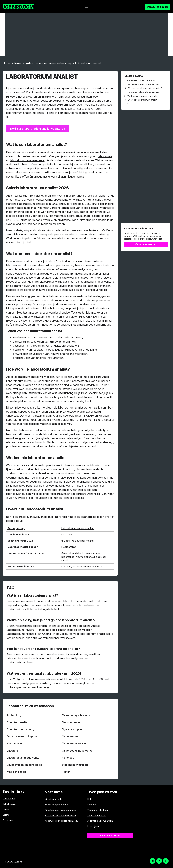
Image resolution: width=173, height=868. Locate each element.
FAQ (129, 104)
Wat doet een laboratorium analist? (145, 88)
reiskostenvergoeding (25, 234)
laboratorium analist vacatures (95, 482)
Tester (66, 772)
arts (42, 313)
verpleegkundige (59, 313)
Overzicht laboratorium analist (142, 100)
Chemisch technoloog (20, 729)
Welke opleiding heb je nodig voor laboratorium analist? (51, 620)
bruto (96, 204)
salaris (52, 196)
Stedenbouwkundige (75, 765)
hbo (70, 534)
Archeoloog (14, 715)
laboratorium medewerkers (27, 160)
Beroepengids (22, 63)
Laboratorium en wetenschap (53, 63)
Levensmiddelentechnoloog (24, 765)
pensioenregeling (65, 234)
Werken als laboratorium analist (143, 96)
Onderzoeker (70, 736)
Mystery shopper (72, 729)
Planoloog (68, 758)
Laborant (66, 567)
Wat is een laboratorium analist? (32, 595)
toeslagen (59, 224)
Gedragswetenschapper (22, 736)
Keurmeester (15, 743)
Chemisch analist (17, 722)
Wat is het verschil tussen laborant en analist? (43, 649)
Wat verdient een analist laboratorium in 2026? (44, 673)
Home (7, 63)
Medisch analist (16, 772)
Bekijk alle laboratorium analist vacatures (37, 129)
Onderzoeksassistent (75, 743)
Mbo (64, 534)
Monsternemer (71, 722)
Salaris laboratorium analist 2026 (143, 84)
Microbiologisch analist (76, 715)
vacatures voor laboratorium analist (82, 634)
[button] (86, 7)
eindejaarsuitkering (97, 234)
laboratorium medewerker (87, 567)
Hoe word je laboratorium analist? (144, 92)
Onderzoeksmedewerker (78, 751)
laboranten (105, 156)
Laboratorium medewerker (24, 758)
